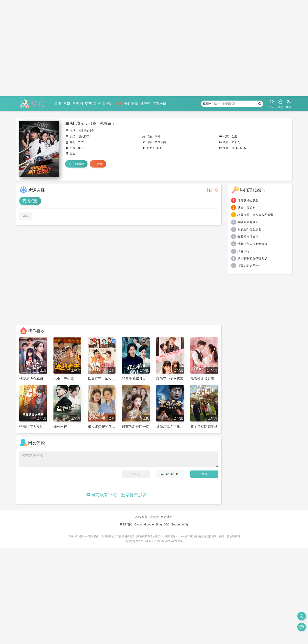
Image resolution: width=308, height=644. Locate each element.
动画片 (108, 104)
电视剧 (78, 104)
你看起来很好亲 (248, 237)
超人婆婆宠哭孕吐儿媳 (252, 258)
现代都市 (84, 136)
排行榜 (145, 104)
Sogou (175, 524)
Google (149, 524)
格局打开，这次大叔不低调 (255, 215)
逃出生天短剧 (246, 208)
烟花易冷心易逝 (248, 200)
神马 (185, 524)
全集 (25, 216)
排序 (213, 190)
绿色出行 (243, 251)
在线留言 (141, 517)
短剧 (119, 104)
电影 (67, 104)
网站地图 (167, 517)
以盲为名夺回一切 (249, 266)
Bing (159, 524)
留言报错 (159, 104)
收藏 (98, 164)
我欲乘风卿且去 (248, 222)
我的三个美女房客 (249, 229)
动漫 (97, 104)
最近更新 (131, 104)
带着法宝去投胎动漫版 (252, 244)
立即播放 (76, 164)
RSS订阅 (126, 524)
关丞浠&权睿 (86, 131)
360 (167, 524)
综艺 (88, 104)
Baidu (138, 524)
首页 (58, 104)
